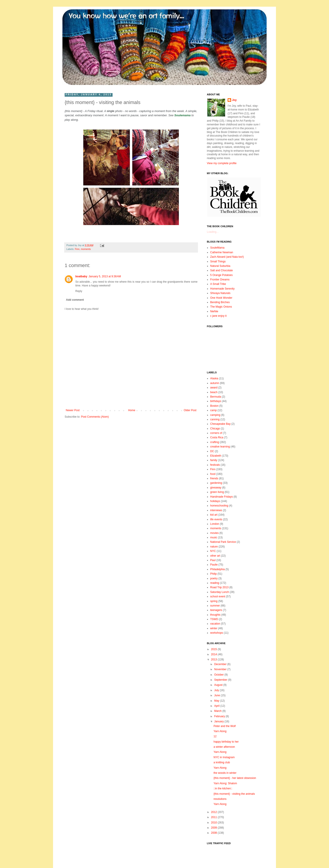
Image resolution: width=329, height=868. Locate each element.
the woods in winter (225, 773)
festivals (215, 465)
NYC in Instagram (224, 757)
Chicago (215, 429)
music (214, 537)
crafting (215, 442)
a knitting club (222, 762)
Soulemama (182, 115)
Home (132, 410)
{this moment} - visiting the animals (234, 794)
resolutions (220, 799)
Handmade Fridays (221, 497)
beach (214, 392)
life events (216, 519)
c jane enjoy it (218, 316)
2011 (214, 817)
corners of (216, 433)
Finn (77, 249)
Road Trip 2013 (219, 587)
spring (214, 601)
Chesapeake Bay (220, 424)
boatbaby (81, 276)
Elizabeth (216, 456)
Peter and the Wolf (225, 726)
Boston (214, 406)
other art (215, 556)
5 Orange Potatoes (221, 275)
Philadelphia (217, 569)
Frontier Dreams (220, 280)
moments (86, 249)
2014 (214, 654)
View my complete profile (222, 163)
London (215, 524)
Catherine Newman (222, 252)
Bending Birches (220, 302)
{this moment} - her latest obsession (235, 778)
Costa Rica (217, 437)
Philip (213, 574)
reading (215, 583)
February (220, 716)
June (217, 695)
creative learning (220, 447)
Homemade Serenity (222, 289)
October (219, 675)
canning (215, 419)
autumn (215, 383)
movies (214, 533)
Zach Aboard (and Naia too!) (227, 257)
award (214, 388)
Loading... (213, 232)
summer (215, 606)
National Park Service (223, 542)
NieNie (214, 311)
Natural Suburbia (220, 266)
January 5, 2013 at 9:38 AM (105, 276)
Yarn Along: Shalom (225, 783)
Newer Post (73, 410)
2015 (214, 649)
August (219, 685)
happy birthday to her (226, 742)
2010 (214, 823)
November (221, 669)
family (214, 460)
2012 (214, 812)
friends (214, 478)
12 (215, 736)
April (217, 706)
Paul (213, 560)
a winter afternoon (224, 747)
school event (218, 596)
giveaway (216, 488)
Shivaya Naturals (220, 293)
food (213, 474)
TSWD (214, 619)
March (218, 711)
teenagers (216, 610)
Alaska (214, 378)
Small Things (218, 261)
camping (215, 415)
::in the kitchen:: (223, 788)
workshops (217, 633)
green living (217, 492)
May (217, 701)
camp (213, 410)
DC (212, 451)
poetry (214, 578)
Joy (234, 100)
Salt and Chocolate (221, 270)
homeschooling (219, 506)
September (221, 680)
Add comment (75, 300)
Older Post (190, 410)
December (221, 664)
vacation (215, 624)
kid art (214, 515)
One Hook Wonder (221, 298)
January (219, 721)
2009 (214, 828)
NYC (213, 551)
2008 (214, 833)
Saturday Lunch (220, 592)
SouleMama (217, 248)
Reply (79, 291)
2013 (214, 660)
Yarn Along (220, 731)
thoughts (215, 615)
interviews (216, 510)
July (217, 690)
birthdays (216, 401)
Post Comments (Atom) (95, 417)
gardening (216, 483)
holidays (215, 501)
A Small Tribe (218, 284)
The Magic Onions (221, 307)
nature (214, 547)
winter (214, 628)
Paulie (214, 565)
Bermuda (216, 397)
